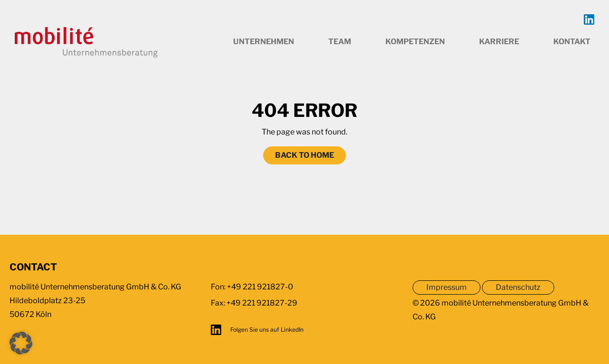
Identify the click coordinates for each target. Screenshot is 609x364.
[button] (21, 343)
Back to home (304, 155)
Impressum (447, 287)
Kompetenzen (415, 42)
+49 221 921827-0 (260, 287)
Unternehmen (264, 42)
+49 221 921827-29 (262, 303)
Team (340, 42)
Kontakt (572, 42)
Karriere (499, 42)
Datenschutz (518, 287)
